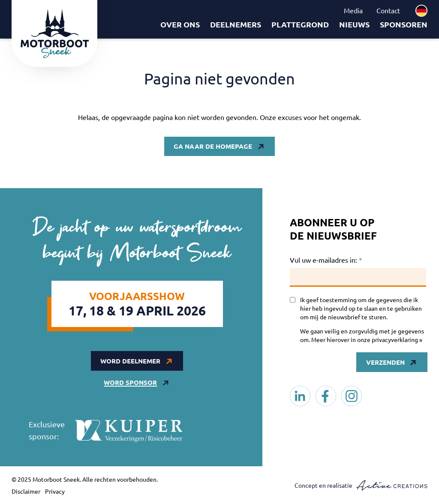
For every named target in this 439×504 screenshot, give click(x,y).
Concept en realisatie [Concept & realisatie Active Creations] (361, 485)
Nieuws (354, 24)
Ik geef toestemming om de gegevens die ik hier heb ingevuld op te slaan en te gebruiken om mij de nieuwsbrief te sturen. (361, 308)
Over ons (180, 24)
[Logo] (54, 33)
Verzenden (385, 362)
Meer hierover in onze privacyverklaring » (367, 339)
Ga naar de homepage (213, 146)
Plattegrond (300, 24)
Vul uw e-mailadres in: (326, 260)
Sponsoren (404, 24)
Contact (388, 10)
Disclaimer (26, 491)
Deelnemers (236, 24)
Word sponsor (130, 382)
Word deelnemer (130, 361)
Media (353, 10)
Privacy (55, 491)
